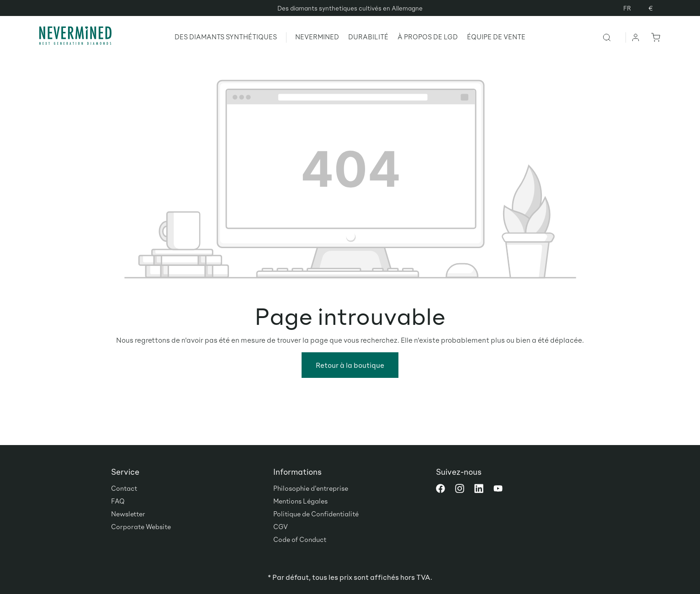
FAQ (118, 501)
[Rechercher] (614, 37)
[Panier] (654, 37)
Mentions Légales (300, 501)
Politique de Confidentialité (316, 514)
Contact (124, 488)
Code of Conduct (300, 539)
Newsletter (128, 514)
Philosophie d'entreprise (311, 488)
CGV (281, 526)
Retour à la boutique (350, 365)
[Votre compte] (636, 37)
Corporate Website (141, 526)
